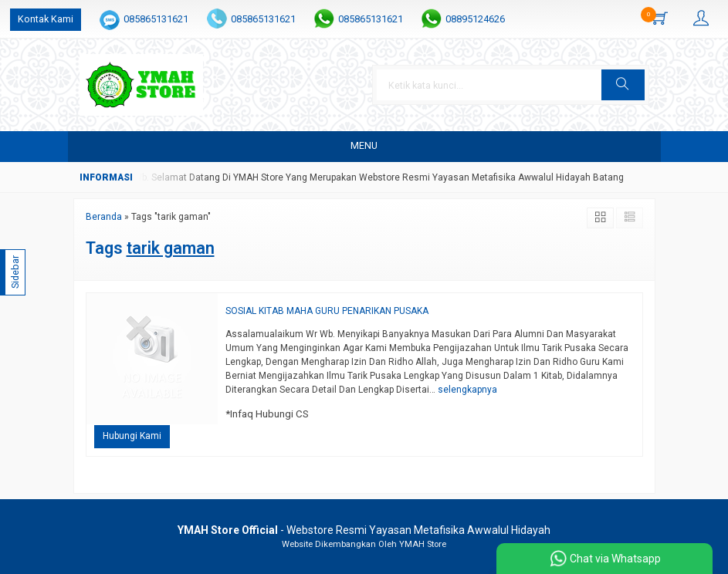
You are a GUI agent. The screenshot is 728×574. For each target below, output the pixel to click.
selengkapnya (467, 390)
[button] (623, 85)
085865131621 (156, 19)
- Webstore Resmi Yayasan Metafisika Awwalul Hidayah (364, 530)
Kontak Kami (46, 19)
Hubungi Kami (132, 436)
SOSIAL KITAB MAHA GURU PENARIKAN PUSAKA (327, 311)
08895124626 (475, 19)
